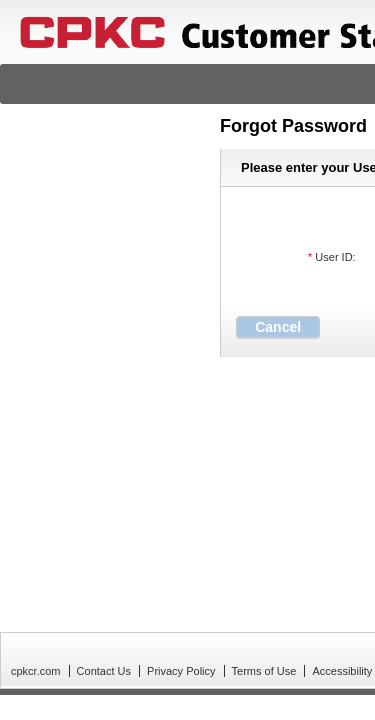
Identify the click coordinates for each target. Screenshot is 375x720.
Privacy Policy (181, 671)
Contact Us (104, 671)
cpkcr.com (36, 671)
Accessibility (342, 671)
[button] (278, 327)
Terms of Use (264, 671)
